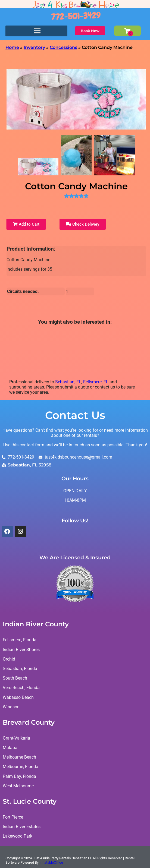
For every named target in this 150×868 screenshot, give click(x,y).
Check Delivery (83, 224)
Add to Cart (26, 224)
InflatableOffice (51, 862)
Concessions (63, 47)
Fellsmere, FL (96, 382)
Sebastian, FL (68, 382)
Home (12, 47)
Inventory (34, 47)
